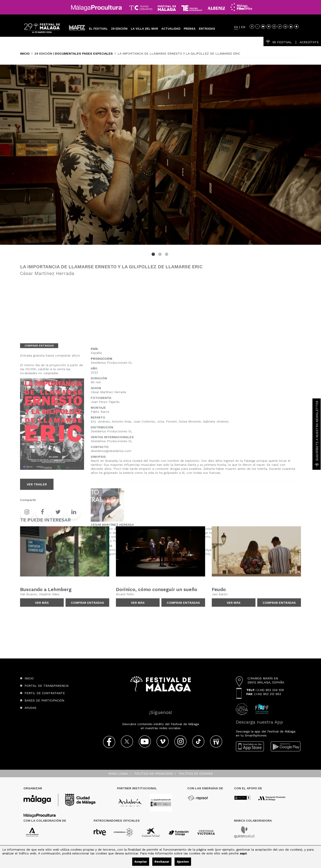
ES (236, 27)
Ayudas (30, 708)
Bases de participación (44, 700)
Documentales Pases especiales (84, 54)
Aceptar (141, 862)
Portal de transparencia (47, 686)
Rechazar (162, 862)
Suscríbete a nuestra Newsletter (317, 434)
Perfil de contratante (45, 693)
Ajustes (183, 862)
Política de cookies (196, 773)
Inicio (25, 54)
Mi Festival (279, 42)
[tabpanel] (160, 158)
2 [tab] (160, 258)
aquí (243, 853)
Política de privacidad (154, 773)
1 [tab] (154, 258)
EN (243, 27)
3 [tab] (167, 258)
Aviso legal (118, 773)
